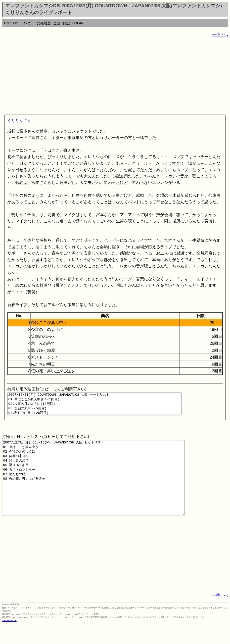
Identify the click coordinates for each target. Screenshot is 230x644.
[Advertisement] (115, 77)
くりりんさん (19, 120)
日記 (66, 23)
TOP (7, 23)
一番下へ (220, 35)
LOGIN (78, 23)
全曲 (57, 23)
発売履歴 (44, 23)
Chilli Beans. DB (9, 640)
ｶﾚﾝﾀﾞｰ (29, 23)
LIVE (17, 23)
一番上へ (220, 615)
